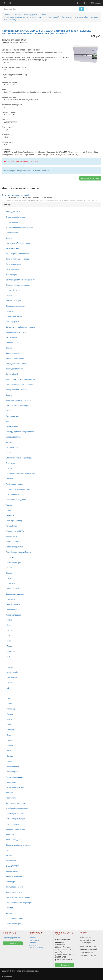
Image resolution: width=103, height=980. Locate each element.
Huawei (9, 667)
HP (7, 662)
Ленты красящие (12, 416)
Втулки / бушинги (13, 290)
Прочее (9, 505)
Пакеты (9, 468)
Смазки (9, 573)
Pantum (9, 714)
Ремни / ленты (12, 536)
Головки (9, 296)
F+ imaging (11, 651)
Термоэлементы (12, 610)
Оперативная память (14, 918)
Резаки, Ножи (11, 526)
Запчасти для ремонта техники (18, 845)
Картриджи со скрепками (16, 364)
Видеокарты (11, 861)
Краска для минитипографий (17, 405)
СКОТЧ (9, 568)
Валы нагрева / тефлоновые (17, 254)
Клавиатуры (11, 882)
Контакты (33, 945)
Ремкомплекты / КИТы (15, 531)
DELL (8, 641)
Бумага (9, 238)
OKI (8, 698)
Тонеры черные (12, 772)
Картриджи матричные (15, 358)
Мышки (9, 913)
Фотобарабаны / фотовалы (17, 808)
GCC (8, 657)
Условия (32, 943)
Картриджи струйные (14, 369)
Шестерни (10, 835)
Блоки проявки (12, 233)
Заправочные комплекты (16, 332)
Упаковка (9, 793)
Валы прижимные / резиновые (18, 259)
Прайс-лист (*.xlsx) (36, 948)
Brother (9, 625)
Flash (8, 850)
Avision (9, 620)
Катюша (9, 756)
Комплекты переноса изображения (20, 385)
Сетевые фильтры (13, 563)
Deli (8, 636)
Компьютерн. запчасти (15, 887)
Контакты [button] (64, 965)
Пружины (9, 510)
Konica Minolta (12, 672)
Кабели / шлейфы (13, 343)
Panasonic (10, 709)
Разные (9, 761)
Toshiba (9, 746)
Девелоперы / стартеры (15, 306)
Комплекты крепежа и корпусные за (20, 379)
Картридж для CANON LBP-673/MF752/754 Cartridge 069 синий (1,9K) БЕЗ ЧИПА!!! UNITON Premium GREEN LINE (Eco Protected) (59, 200)
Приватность (34, 940)
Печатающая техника (14, 484)
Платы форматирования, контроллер (21, 489)
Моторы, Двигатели (14, 437)
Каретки (9, 348)
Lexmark (10, 683)
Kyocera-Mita (11, 677)
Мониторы (10, 908)
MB (8, 688)
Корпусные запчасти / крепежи (18, 400)
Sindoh (9, 740)
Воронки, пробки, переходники (18, 285)
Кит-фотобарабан (13, 374)
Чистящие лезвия (13, 824)
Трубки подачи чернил (15, 787)
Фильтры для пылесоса (15, 803)
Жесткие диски (12, 871)
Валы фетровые (12, 269)
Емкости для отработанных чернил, (20, 327)
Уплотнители (11, 798)
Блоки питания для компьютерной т (20, 227)
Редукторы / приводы (14, 521)
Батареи (9, 855)
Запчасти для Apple (14, 876)
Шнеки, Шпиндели (13, 840)
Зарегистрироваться (11, 938)
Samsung (10, 730)
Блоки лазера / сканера (15, 217)
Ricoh (8, 725)
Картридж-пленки (13, 353)
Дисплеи (9, 311)
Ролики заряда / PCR (14, 547)
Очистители (11, 463)
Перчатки (9, 479)
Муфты (9, 442)
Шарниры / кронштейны (15, 829)
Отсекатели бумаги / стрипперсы (19, 458)
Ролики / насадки (13, 542)
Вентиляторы (11, 275)
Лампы (8, 411)
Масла (8, 421)
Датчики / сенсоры (13, 301)
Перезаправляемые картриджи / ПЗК (21, 474)
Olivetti (9, 704)
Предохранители (13, 494)
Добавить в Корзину (90, 178)
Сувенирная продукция (15, 594)
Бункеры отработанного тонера (18, 243)
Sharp (9, 735)
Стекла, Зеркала (12, 589)
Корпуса (9, 395)
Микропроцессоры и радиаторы (19, 903)
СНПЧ (8, 578)
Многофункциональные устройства (20, 432)
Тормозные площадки (15, 777)
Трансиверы (11, 782)
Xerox (8, 751)
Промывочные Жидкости (16, 500)
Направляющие (12, 447)
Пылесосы (10, 515)
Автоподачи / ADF (13, 212)
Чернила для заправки (15, 814)
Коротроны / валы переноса (17, 390)
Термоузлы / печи (13, 604)
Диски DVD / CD (12, 866)
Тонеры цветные (12, 766)
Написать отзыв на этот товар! (16, 195)
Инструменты (11, 337)
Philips (9, 719)
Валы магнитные (13, 248)
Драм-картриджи (12, 322)
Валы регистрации (13, 264)
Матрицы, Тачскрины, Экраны (18, 897)
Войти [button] (13, 943)
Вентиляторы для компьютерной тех (21, 280)
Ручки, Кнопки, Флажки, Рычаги (18, 552)
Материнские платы (14, 892)
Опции (8, 453)
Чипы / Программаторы (15, 819)
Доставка (33, 938)
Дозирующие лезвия (14, 316)
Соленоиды (10, 583)
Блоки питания (12, 222)
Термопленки (11, 599)
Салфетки (10, 557)
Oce (8, 693)
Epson (9, 646)
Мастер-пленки (12, 426)
